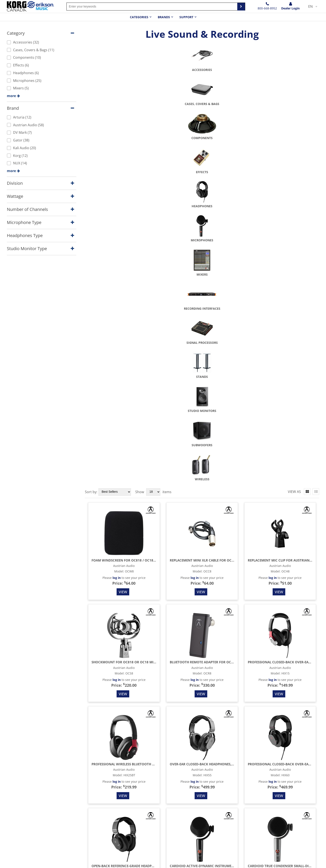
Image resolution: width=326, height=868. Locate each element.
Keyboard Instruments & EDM (114, 836)
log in (117, 244)
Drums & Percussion (106, 829)
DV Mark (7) (19, 132)
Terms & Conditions (163, 829)
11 (301, 790)
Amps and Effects (104, 821)
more (11, 96)
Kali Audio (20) (21, 148)
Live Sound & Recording (109, 843)
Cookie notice (281, 861)
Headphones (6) (23, 73)
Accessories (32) (23, 42)
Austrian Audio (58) (25, 125)
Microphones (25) (24, 81)
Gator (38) (18, 140)
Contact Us (156, 814)
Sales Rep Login (308, 807)
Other (94, 851)
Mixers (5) (18, 88)
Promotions (214, 829)
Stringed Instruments (107, 814)
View (123, 259)
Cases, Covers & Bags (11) (31, 50)
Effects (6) (18, 65)
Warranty (212, 821)
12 (308, 790)
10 (294, 790)
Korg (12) (17, 156)
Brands (164, 17)
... (264, 790)
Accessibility (304, 861)
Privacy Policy (158, 821)
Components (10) (24, 57)
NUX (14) (17, 163)
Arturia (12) (19, 117)
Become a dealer (218, 814)
